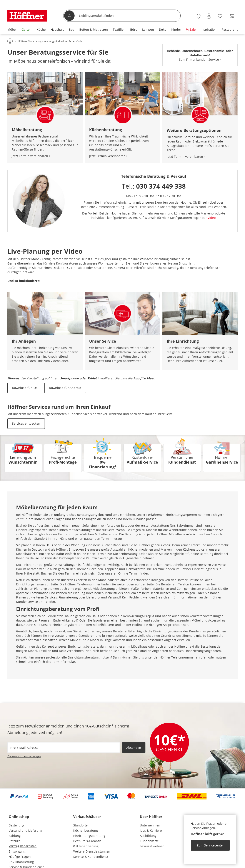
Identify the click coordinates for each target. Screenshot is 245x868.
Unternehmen (150, 825)
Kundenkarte (149, 841)
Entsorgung (17, 851)
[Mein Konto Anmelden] (209, 16)
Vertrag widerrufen (23, 846)
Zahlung (15, 836)
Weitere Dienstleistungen (92, 851)
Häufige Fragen (20, 857)
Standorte (80, 825)
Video (212, 218)
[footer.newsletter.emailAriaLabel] (64, 747)
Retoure (14, 841)
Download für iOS (25, 388)
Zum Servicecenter (210, 845)
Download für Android (65, 388)
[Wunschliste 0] (220, 16)
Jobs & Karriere (151, 830)
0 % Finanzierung (21, 862)
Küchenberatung (86, 830)
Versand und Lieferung (25, 830)
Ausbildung (148, 836)
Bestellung (16, 825)
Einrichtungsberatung (89, 836)
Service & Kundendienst (91, 857)
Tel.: (154, 186)
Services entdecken (26, 423)
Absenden (134, 748)
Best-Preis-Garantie (87, 841)
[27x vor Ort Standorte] (199, 16)
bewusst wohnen (152, 846)
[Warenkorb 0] (232, 16)
